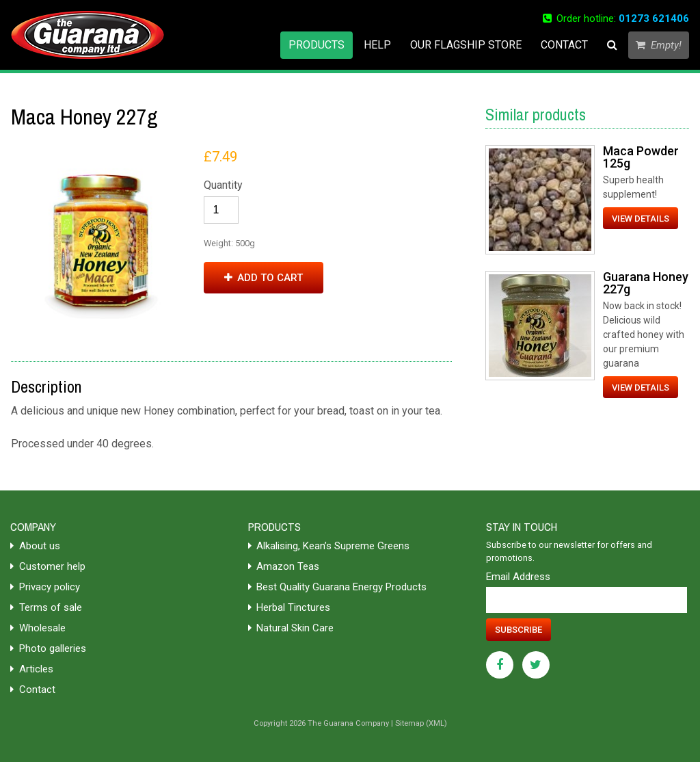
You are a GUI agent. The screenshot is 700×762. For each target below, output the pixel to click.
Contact (564, 45)
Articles (32, 669)
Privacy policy (45, 587)
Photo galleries (48, 648)
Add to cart (264, 278)
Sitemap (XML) (421, 723)
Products (317, 45)
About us (35, 546)
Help (377, 45)
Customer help (48, 566)
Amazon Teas (284, 566)
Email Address (518, 577)
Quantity (223, 185)
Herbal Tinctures (290, 607)
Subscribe (519, 630)
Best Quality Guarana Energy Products (338, 587)
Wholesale (38, 628)
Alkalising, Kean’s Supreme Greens (329, 546)
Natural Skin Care (291, 628)
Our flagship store (466, 45)
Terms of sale (46, 607)
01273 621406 (654, 18)
